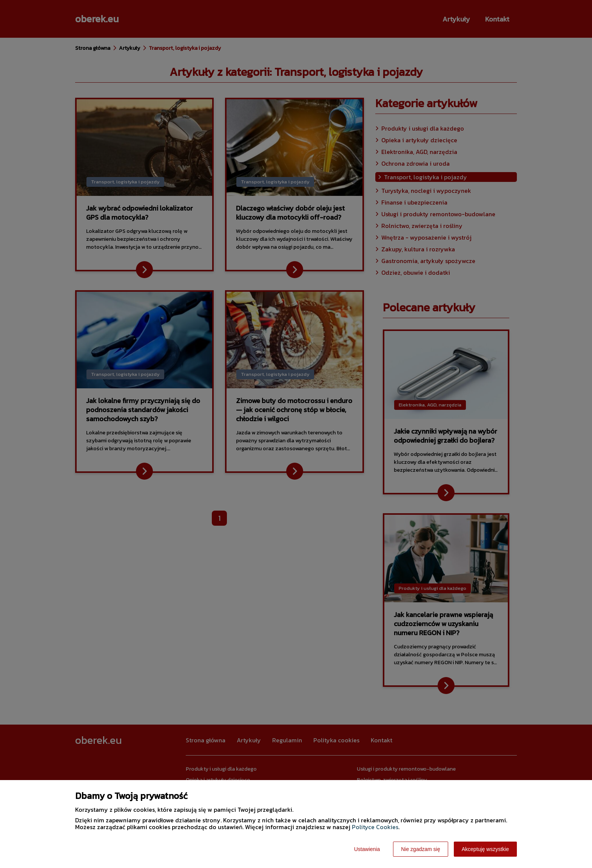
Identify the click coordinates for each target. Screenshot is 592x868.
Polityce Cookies (375, 827)
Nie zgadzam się (421, 849)
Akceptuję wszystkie (485, 849)
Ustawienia (367, 849)
